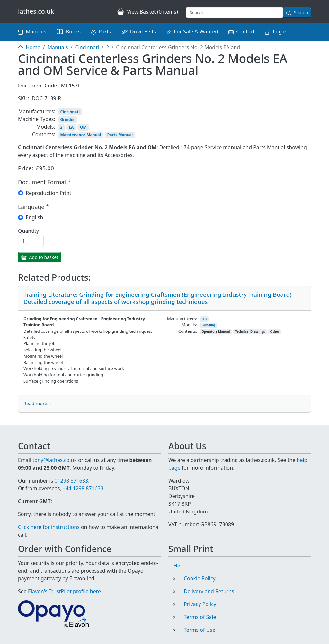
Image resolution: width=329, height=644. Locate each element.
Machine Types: (37, 119)
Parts (105, 32)
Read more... (37, 403)
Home (33, 47)
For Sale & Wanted (196, 32)
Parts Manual (120, 135)
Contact (245, 32)
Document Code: (38, 86)
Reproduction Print (49, 193)
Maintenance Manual (81, 135)
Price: (26, 168)
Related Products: (54, 277)
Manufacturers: (37, 111)
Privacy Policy (200, 604)
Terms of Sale (200, 617)
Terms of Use (200, 630)
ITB (204, 319)
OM (83, 127)
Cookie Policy (200, 578)
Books (73, 32)
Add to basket (44, 257)
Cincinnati (87, 47)
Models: (46, 127)
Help (179, 566)
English (34, 217)
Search (301, 12)
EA (71, 127)
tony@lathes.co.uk (55, 460)
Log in (280, 32)
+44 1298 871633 (83, 488)
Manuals (36, 32)
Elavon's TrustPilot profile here (64, 591)
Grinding (208, 325)
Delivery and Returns (209, 591)
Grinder (68, 119)
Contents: (44, 134)
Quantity (28, 231)
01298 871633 (71, 481)
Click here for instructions (49, 527)
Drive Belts (143, 32)
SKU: (24, 98)
